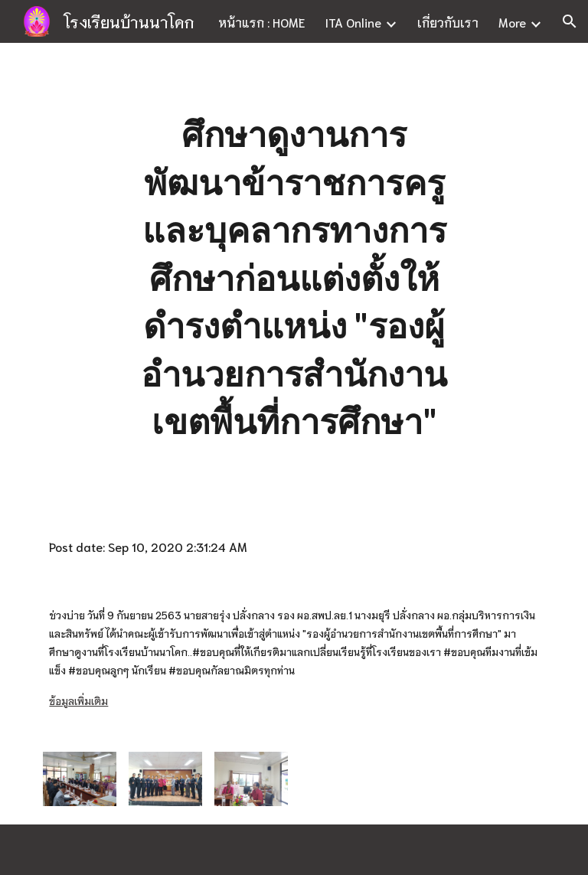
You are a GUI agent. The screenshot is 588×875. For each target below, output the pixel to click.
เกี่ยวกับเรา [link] (448, 22)
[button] (570, 21)
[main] (294, 278)
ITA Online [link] (353, 22)
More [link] (512, 22)
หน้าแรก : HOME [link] (261, 22)
